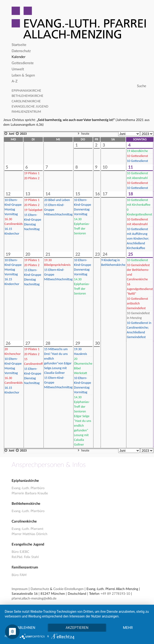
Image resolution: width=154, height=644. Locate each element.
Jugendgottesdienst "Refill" (140, 289)
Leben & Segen (23, 75)
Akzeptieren (77, 628)
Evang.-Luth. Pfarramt (27, 529)
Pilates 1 (32, 173)
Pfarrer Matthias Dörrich (29, 534)
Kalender (18, 57)
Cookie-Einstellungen (68, 589)
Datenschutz (21, 51)
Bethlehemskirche (27, 96)
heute (83, 134)
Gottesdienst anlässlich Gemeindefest (137, 303)
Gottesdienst (137, 156)
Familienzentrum (26, 112)
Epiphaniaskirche (26, 91)
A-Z (15, 81)
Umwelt (18, 69)
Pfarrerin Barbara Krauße (30, 493)
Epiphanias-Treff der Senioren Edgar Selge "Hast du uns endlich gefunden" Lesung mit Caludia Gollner (82, 421)
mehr (128, 628)
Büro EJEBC (20, 552)
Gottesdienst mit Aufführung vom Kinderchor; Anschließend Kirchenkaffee (138, 239)
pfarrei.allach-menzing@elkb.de (34, 599)
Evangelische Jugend (30, 107)
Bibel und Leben (57, 200)
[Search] (79, 86)
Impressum (20, 589)
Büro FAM (19, 575)
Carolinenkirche (26, 101)
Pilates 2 (32, 178)
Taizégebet (33, 210)
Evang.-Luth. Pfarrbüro (28, 488)
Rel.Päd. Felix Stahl (25, 557)
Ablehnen (26, 628)
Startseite (19, 45)
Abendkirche (137, 151)
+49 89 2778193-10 (115, 594)
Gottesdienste (23, 63)
